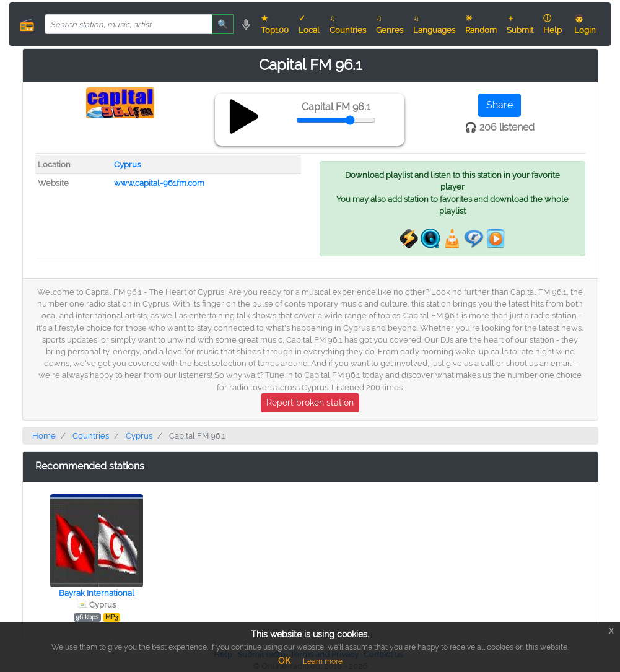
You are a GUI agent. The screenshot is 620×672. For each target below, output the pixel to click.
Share (500, 105)
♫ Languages (434, 24)
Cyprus (127, 164)
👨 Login (585, 24)
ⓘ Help (552, 24)
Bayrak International (97, 593)
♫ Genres (390, 24)
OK (284, 661)
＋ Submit (520, 24)
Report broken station (310, 403)
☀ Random (481, 24)
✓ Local (309, 24)
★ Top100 (275, 24)
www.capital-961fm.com (159, 183)
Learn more (323, 661)
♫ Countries (348, 24)
